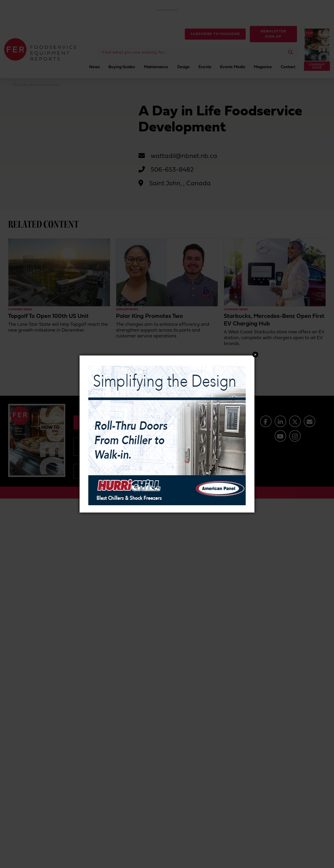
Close (255, 355)
